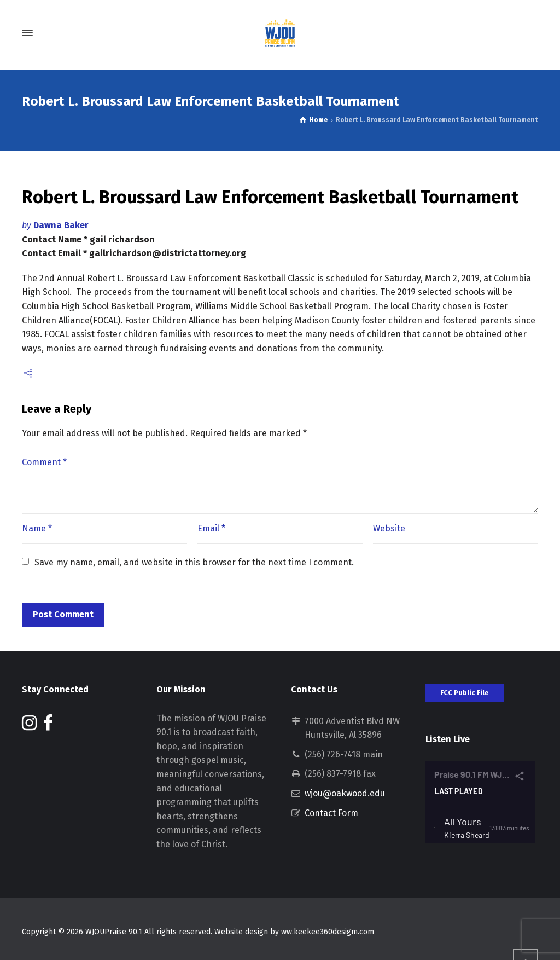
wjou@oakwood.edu (345, 793)
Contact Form (331, 813)
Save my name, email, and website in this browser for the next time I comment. (194, 562)
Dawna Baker (61, 225)
